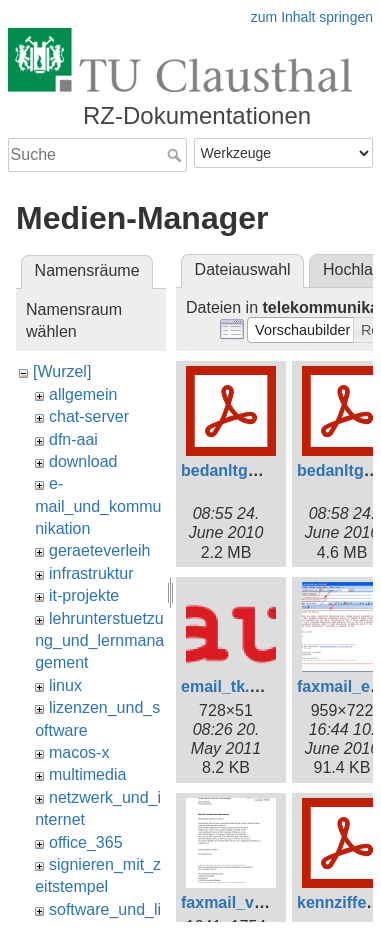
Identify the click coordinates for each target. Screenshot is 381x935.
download (83, 461)
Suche (176, 155)
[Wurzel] (62, 371)
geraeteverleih (99, 550)
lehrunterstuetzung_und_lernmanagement (99, 641)
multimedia (87, 774)
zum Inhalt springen (312, 17)
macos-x (79, 752)
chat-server (89, 416)
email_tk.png (230, 686)
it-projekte (84, 595)
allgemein (83, 394)
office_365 (86, 842)
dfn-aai (73, 439)
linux (65, 685)
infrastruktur (91, 573)
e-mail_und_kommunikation (98, 506)
